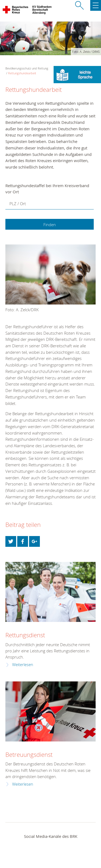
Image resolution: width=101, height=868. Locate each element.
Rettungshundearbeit (22, 73)
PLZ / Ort (18, 204)
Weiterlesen (23, 665)
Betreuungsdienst (29, 755)
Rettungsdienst (25, 635)
